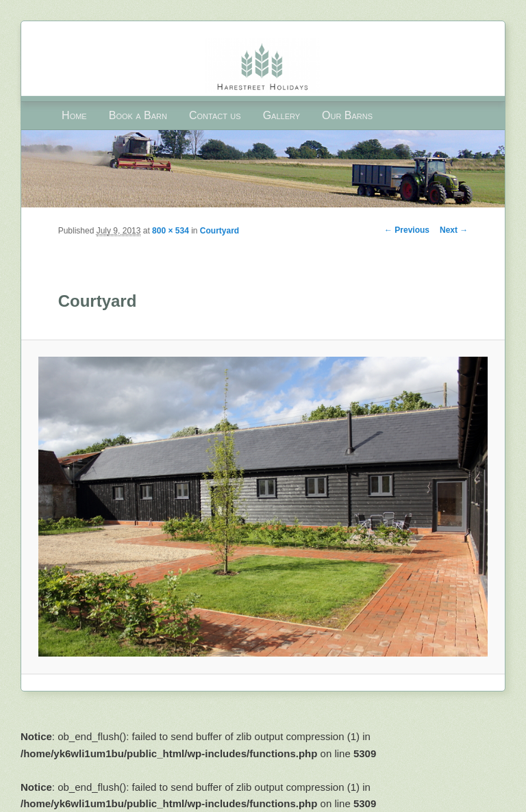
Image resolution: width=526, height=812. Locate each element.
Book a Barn (138, 115)
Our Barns (347, 115)
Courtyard (220, 231)
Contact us (215, 115)
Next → (454, 230)
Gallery (281, 115)
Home (74, 115)
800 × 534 (171, 231)
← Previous (407, 230)
